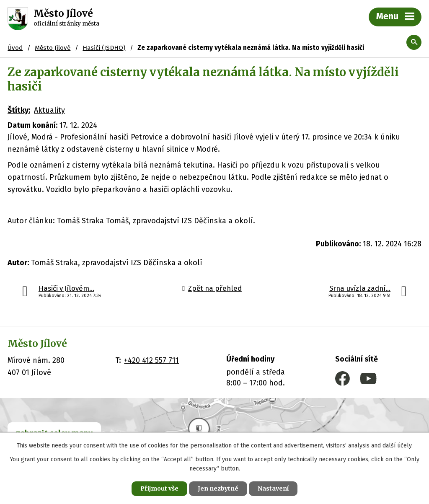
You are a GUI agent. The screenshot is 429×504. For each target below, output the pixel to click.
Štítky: (19, 110)
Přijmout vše (159, 488)
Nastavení (273, 488)
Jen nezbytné (218, 488)
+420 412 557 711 (151, 360)
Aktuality (49, 110)
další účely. (398, 446)
